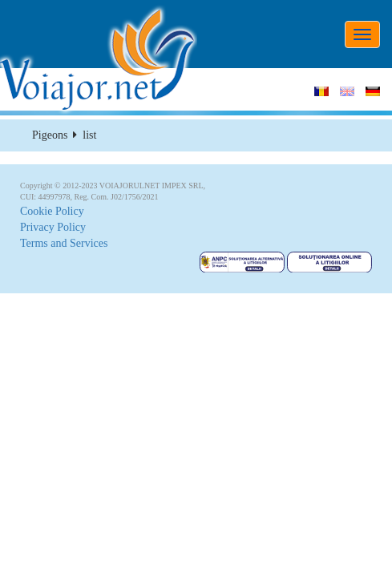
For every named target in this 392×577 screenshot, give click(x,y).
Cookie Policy (52, 211)
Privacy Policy (53, 227)
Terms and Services (64, 243)
